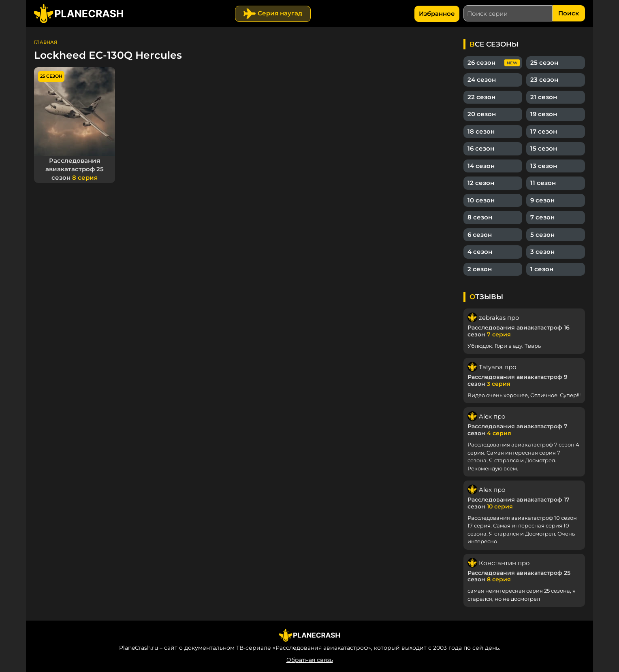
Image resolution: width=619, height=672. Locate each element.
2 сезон (480, 269)
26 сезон (481, 63)
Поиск (569, 13)
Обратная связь (310, 660)
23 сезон (544, 80)
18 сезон (481, 131)
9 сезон (542, 200)
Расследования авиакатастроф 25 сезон (75, 169)
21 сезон (544, 97)
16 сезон (481, 148)
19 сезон (544, 114)
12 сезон (481, 183)
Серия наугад (280, 13)
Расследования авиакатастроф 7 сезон (518, 430)
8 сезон (480, 217)
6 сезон (480, 235)
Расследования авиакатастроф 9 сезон (518, 380)
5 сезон (542, 235)
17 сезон (544, 131)
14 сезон (481, 166)
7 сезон (542, 217)
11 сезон (543, 183)
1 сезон (542, 269)
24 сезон (482, 80)
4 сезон (480, 252)
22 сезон (481, 97)
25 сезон (544, 63)
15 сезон (544, 148)
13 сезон (544, 166)
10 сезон (481, 200)
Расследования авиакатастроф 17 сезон (519, 503)
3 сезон (542, 252)
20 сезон (482, 114)
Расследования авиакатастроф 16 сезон (519, 331)
